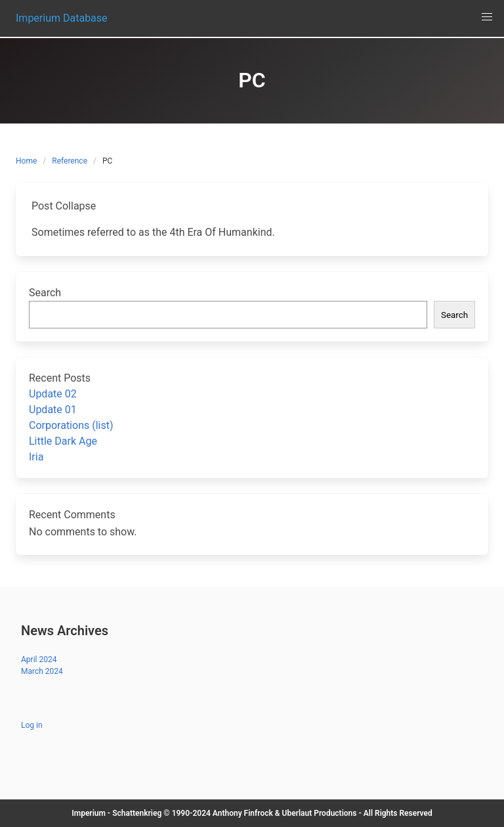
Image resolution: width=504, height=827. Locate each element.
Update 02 (53, 394)
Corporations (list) (71, 425)
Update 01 (53, 410)
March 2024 (42, 671)
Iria (36, 457)
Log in (32, 725)
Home (26, 161)
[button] (487, 17)
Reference (70, 161)
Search (45, 293)
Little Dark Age (63, 441)
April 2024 (39, 659)
